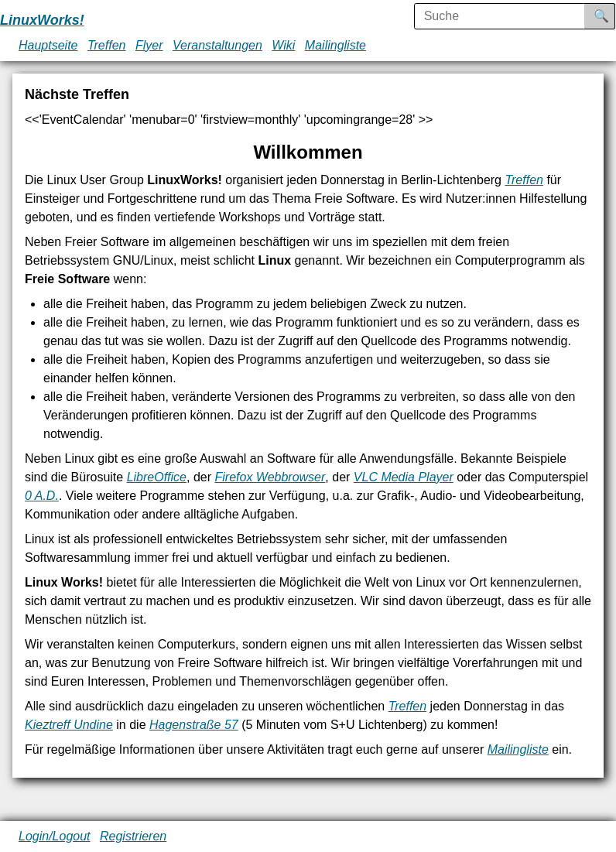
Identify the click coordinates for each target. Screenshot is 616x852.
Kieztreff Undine (69, 725)
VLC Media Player (404, 477)
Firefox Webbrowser (270, 477)
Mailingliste (335, 45)
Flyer (149, 45)
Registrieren (133, 836)
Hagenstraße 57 (194, 725)
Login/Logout (55, 836)
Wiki (283, 45)
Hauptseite (48, 45)
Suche (612, 16)
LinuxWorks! (42, 20)
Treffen (107, 45)
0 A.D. (42, 496)
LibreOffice (157, 477)
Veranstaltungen (217, 45)
